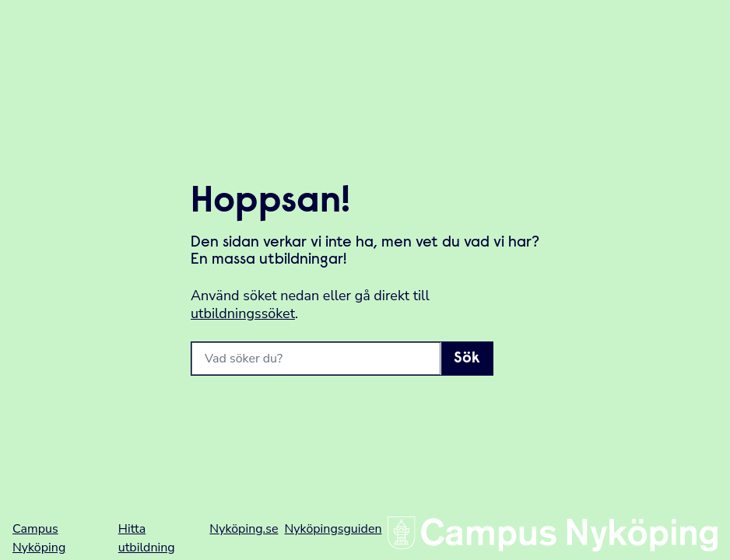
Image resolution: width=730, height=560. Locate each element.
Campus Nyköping (39, 538)
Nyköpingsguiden (333, 529)
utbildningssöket (243, 313)
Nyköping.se (244, 529)
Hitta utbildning (147, 538)
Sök (467, 359)
